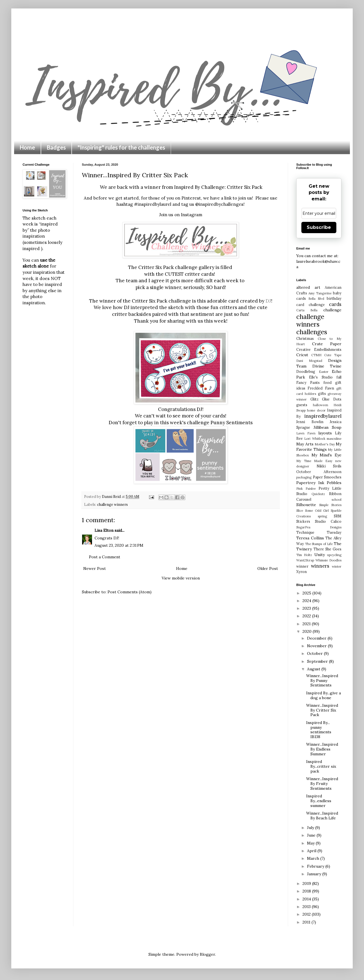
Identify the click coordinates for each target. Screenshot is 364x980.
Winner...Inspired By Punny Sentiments (322, 681)
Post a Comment (105, 557)
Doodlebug (306, 371)
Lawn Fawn (306, 433)
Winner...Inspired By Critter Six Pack (322, 710)
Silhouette (306, 505)
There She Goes (327, 549)
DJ (268, 301)
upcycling (334, 555)
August (314, 669)
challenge (332, 310)
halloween (321, 405)
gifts (322, 393)
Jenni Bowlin (310, 422)
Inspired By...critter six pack (321, 766)
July (311, 828)
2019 (307, 883)
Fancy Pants (308, 382)
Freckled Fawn (321, 388)
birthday (334, 298)
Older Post (268, 568)
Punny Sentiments (232, 423)
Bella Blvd (316, 299)
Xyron (301, 572)
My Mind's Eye (326, 455)
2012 (307, 914)
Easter (324, 372)
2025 (307, 593)
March (314, 858)
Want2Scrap (305, 560)
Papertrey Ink (310, 483)
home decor (316, 410)
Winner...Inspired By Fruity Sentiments (322, 784)
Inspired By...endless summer (319, 801)
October (315, 653)
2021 (307, 624)
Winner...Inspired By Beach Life (322, 816)
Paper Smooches (327, 477)
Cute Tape (333, 355)
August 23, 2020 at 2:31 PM (119, 545)
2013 (307, 907)
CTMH (316, 355)
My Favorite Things (319, 447)
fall (339, 377)
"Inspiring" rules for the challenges (121, 147)
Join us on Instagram (181, 215)
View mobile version (181, 578)
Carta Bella (307, 310)
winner (302, 566)
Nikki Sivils (329, 466)
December (317, 638)
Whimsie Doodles (328, 560)
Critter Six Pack (245, 187)
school (336, 500)
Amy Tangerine (320, 293)
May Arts (305, 444)
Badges (56, 147)
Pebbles (334, 483)
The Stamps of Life (319, 544)
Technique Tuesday (319, 532)
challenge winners (112, 504)
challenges (312, 332)
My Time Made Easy (314, 461)
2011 (307, 922)
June (312, 835)
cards (335, 304)
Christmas (305, 338)
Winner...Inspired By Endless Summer (322, 749)
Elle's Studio (321, 377)
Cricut (302, 355)
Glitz (314, 399)
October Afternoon (319, 472)
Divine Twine (327, 366)
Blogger (207, 954)
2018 (307, 891)
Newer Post (95, 568)
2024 (307, 601)
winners (320, 566)
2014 (307, 899)
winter (337, 566)
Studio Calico (328, 521)
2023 (307, 608)
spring (322, 516)
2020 (308, 631)
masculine (334, 439)
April (312, 851)
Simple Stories (330, 505)
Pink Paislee (306, 489)
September (318, 661)
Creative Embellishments (319, 349)
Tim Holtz (304, 555)
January (315, 874)
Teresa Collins (310, 538)
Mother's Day (325, 444)
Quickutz (318, 494)
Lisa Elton (104, 530)
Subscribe (319, 227)
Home (27, 147)
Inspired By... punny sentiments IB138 (319, 730)
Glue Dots (332, 399)
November (317, 646)
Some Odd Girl (317, 511)
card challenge (311, 305)
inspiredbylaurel (323, 416)
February (316, 866)
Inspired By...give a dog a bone (324, 695)
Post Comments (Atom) (130, 592)
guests (302, 405)
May (311, 843)
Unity (320, 555)
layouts (325, 433)
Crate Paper (327, 344)
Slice (300, 511)
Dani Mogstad (309, 361)
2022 (307, 616)
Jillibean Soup (328, 427)
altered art (308, 287)
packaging (304, 477)
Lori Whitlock (315, 439)
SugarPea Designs (319, 527)
